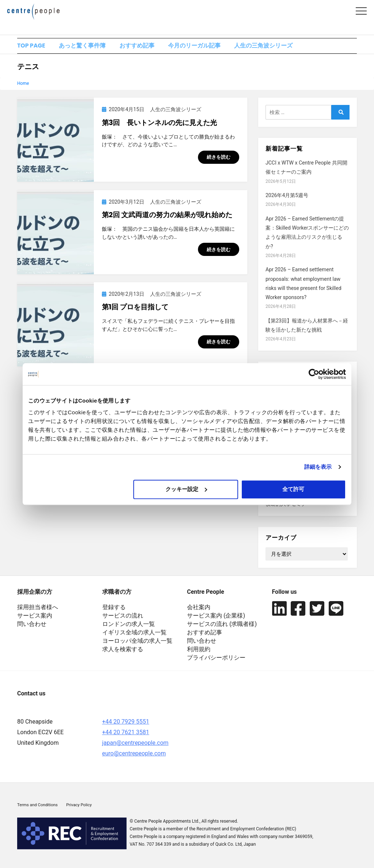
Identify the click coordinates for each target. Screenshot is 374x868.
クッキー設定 (186, 489)
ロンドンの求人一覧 (129, 625)
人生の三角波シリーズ (273, 46)
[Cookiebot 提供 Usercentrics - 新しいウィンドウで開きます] (314, 374)
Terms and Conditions (37, 806)
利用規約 (199, 650)
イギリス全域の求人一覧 (134, 633)
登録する (114, 608)
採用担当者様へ (38, 608)
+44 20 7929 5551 (126, 723)
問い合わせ (32, 625)
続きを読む (219, 158)
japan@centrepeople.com (136, 744)
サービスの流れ (123, 616)
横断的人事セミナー (289, 505)
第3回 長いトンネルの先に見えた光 (160, 124)
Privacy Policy (79, 806)
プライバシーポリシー (216, 658)
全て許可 (293, 489)
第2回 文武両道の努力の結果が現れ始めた (167, 216)
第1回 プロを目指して (135, 308)
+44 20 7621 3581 (126, 733)
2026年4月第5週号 (287, 196)
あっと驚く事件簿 (85, 46)
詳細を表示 (318, 467)
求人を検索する (123, 650)
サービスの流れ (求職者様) (222, 625)
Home (23, 84)
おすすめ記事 (142, 46)
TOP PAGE (31, 46)
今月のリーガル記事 (202, 46)
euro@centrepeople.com (134, 754)
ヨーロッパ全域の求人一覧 (137, 641)
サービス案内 (35, 616)
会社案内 (199, 608)
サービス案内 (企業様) (216, 616)
